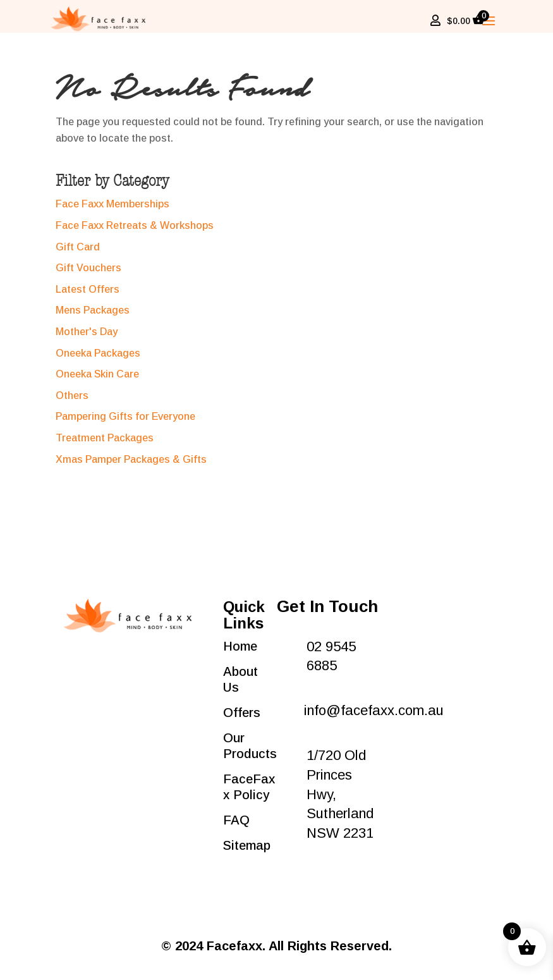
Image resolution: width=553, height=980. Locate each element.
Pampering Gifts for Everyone (125, 423)
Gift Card (78, 253)
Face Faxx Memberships (112, 210)
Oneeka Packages (98, 359)
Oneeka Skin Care (97, 380)
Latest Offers (88, 296)
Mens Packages (93, 316)
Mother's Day (87, 338)
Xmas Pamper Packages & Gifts (131, 466)
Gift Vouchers (88, 274)
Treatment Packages (105, 444)
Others (72, 402)
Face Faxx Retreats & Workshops (135, 232)
